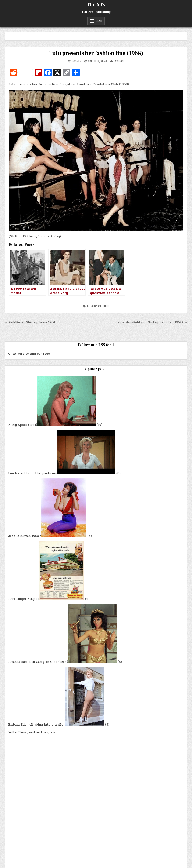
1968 (99, 306)
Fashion (119, 61)
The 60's (96, 5)
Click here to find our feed (29, 354)
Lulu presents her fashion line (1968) (96, 53)
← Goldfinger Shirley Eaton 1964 (30, 322)
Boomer (76, 61)
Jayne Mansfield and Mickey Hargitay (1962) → (151, 322)
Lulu (106, 306)
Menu (99, 21)
